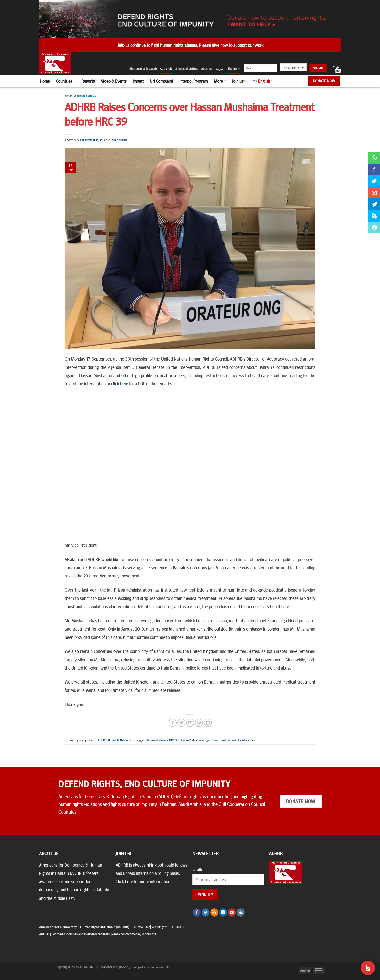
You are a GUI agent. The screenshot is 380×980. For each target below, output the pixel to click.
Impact (138, 81)
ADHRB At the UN (75, 96)
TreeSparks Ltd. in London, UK (150, 967)
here (124, 383)
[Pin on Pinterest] (199, 723)
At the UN (166, 69)
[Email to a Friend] (190, 723)
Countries (66, 81)
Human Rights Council (193, 740)
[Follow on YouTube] (232, 912)
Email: (197, 869)
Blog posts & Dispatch (143, 69)
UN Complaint (162, 81)
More (220, 81)
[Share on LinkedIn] (208, 723)
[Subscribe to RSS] (214, 912)
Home (45, 81)
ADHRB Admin (118, 140)
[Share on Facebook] (173, 723)
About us (207, 69)
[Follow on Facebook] (197, 912)
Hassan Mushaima (157, 740)
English (234, 69)
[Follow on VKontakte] (241, 912)
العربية (220, 69)
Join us (239, 81)
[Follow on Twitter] (206, 912)
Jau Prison (213, 740)
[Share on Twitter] (181, 723)
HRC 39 (174, 740)
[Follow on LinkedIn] (223, 912)
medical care (228, 740)
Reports (88, 81)
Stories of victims (187, 69)
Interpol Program (194, 81)
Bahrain (91, 96)
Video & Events (114, 81)
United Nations (246, 740)
